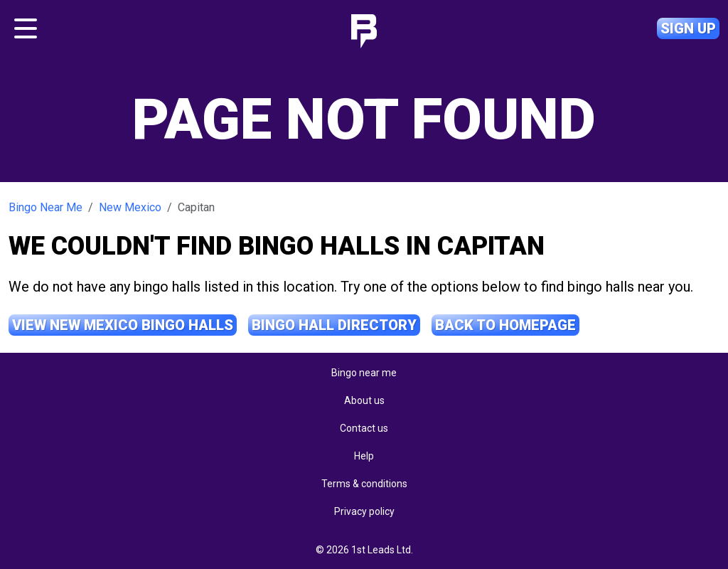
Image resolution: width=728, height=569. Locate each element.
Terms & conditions (364, 484)
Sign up (688, 28)
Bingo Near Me (45, 207)
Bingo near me (364, 373)
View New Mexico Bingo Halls (123, 325)
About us (364, 400)
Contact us (364, 428)
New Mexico (130, 207)
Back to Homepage (505, 325)
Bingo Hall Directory (334, 325)
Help (364, 456)
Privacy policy (364, 511)
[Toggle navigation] (26, 28)
